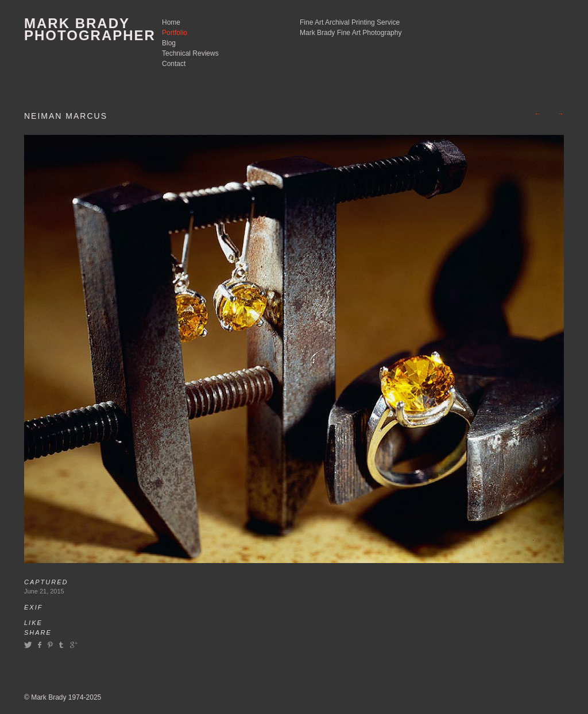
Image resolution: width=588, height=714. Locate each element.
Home (171, 22)
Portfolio (175, 33)
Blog (169, 43)
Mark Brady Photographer (90, 29)
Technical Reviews (190, 53)
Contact (174, 64)
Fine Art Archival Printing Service (350, 22)
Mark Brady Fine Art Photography (351, 33)
